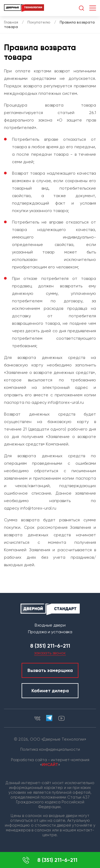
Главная (11, 22)
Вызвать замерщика (50, 670)
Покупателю (39, 22)
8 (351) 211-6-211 (50, 860)
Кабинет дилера (50, 691)
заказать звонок (50, 653)
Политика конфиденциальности (50, 749)
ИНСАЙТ (50, 765)
